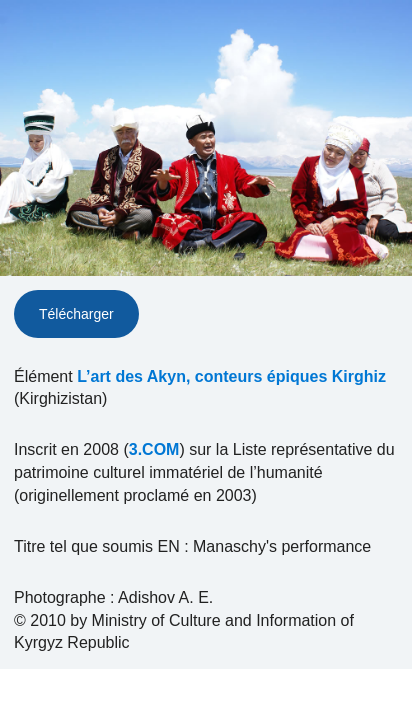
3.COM (154, 449)
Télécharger (76, 314)
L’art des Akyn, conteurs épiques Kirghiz (231, 376)
